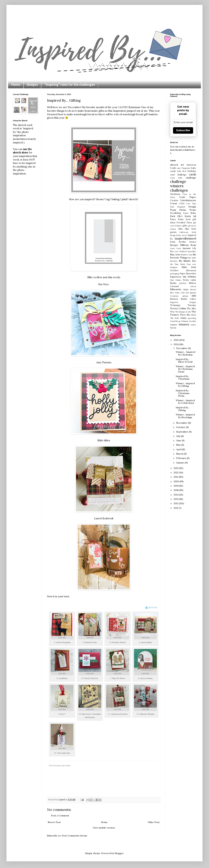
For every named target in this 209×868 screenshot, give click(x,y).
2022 (176, 473)
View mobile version (104, 828)
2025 (177, 340)
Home (16, 84)
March (180, 454)
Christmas (175, 194)
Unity (183, 318)
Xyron (173, 328)
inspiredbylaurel (185, 239)
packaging (174, 274)
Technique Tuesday (183, 305)
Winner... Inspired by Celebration (185, 402)
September (183, 432)
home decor (182, 235)
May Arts (175, 255)
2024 (177, 344)
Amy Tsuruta (104, 362)
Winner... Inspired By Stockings (185, 416)
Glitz (181, 229)
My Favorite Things (183, 256)
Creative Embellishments (183, 200)
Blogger (119, 853)
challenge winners (178, 184)
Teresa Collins (178, 308)
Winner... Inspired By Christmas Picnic (185, 369)
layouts (187, 248)
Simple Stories (190, 289)
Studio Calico (188, 299)
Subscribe (183, 130)
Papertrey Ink (178, 277)
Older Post (154, 822)
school (193, 286)
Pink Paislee (176, 280)
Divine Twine (188, 210)
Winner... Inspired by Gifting (185, 385)
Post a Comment (60, 816)
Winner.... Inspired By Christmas (186, 353)
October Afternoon (183, 270)
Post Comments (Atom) (74, 836)
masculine (192, 251)
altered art (177, 165)
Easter (186, 213)
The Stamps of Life (183, 312)
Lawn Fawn (176, 248)
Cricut (174, 203)
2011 (176, 508)
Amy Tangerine (184, 168)
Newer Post (54, 822)
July (179, 436)
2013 (176, 499)
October (181, 427)
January (181, 463)
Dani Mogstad (178, 207)
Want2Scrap (175, 321)
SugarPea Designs (183, 302)
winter (193, 325)
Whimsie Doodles (189, 321)
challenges (179, 190)
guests (173, 232)
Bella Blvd (182, 171)
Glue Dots (190, 229)
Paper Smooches (188, 273)
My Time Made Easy (180, 264)
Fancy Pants (177, 219)
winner (174, 325)
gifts (185, 226)
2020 (177, 481)
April (179, 449)
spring (185, 296)
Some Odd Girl (182, 293)
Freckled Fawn (184, 223)
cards (192, 174)
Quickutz (183, 283)
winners (184, 324)
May (179, 445)
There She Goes (188, 315)
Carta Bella (176, 178)
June (179, 440)
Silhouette (176, 289)
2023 (176, 468)
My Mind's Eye (187, 261)
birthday (192, 171)
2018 (176, 490)
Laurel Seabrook (104, 518)
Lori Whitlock (181, 251)
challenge (191, 178)
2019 (176, 486)
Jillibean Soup (188, 245)
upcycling (192, 318)
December (182, 348)
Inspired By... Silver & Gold (184, 361)
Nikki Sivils (189, 267)
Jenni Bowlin (178, 242)
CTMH (182, 204)
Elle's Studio (184, 216)
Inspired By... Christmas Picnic (183, 393)
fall (195, 216)
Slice (172, 293)
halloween (184, 232)
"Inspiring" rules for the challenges (70, 84)
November (182, 423)
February (182, 458)
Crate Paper (188, 197)
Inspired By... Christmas (183, 378)
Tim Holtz (175, 318)
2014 (176, 495)
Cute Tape (191, 204)
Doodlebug (176, 213)
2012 (176, 503)
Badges (32, 84)
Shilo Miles (104, 440)
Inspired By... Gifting (183, 409)
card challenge (178, 175)
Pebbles (192, 277)
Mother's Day (186, 255)
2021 (176, 477)
